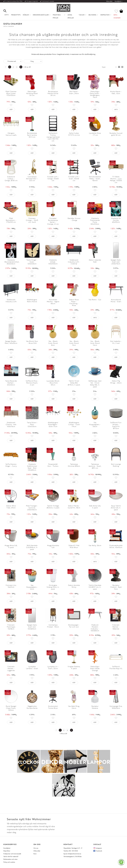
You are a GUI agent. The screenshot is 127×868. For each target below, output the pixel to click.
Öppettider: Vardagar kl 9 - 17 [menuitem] (73, 848)
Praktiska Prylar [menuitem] (57, 16)
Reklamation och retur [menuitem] (10, 859)
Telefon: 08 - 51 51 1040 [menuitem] (71, 851)
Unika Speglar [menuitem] (71, 16)
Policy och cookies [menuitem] (9, 862)
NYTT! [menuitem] (7, 15)
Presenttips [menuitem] (16, 15)
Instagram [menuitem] (99, 848)
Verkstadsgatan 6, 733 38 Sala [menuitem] (73, 856)
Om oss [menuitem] (36, 848)
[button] (7, 11)
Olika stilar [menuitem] (37, 851)
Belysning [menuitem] (92, 15)
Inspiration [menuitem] (105, 15)
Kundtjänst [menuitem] (118, 1)
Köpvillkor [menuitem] (7, 851)
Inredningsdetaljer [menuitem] (41, 15)
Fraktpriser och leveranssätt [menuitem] (12, 854)
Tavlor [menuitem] (82, 15)
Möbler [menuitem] (26, 15)
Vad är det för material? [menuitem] (11, 856)
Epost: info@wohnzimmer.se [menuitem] (72, 854)
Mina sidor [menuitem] (109, 1)
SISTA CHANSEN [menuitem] (117, 16)
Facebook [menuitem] (99, 851)
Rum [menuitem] (35, 854)
